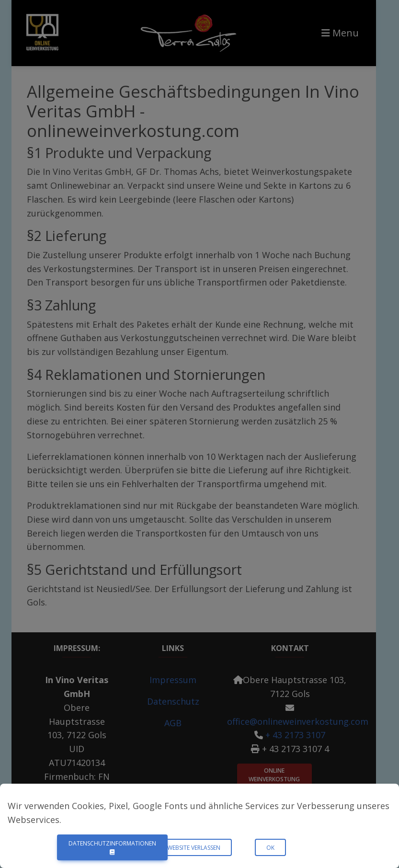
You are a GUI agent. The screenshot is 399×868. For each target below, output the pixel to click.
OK (270, 848)
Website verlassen (194, 848)
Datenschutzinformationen (112, 847)
